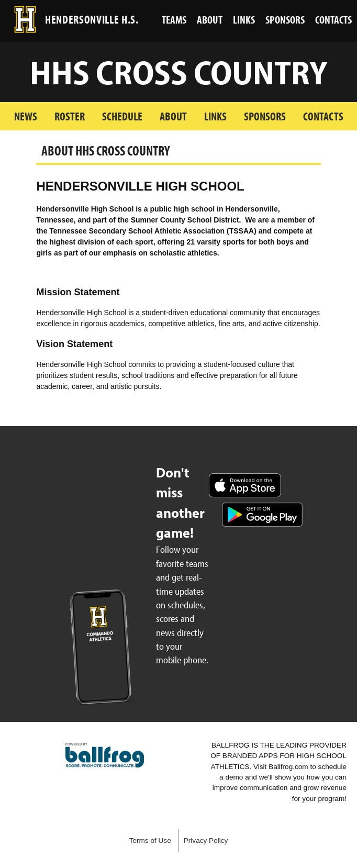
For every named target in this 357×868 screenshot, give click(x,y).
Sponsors (265, 116)
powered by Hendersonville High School (105, 755)
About (173, 116)
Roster (70, 116)
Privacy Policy (206, 841)
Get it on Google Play (262, 515)
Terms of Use (150, 841)
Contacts (323, 116)
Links (215, 116)
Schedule (122, 116)
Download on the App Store (245, 485)
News (26, 116)
